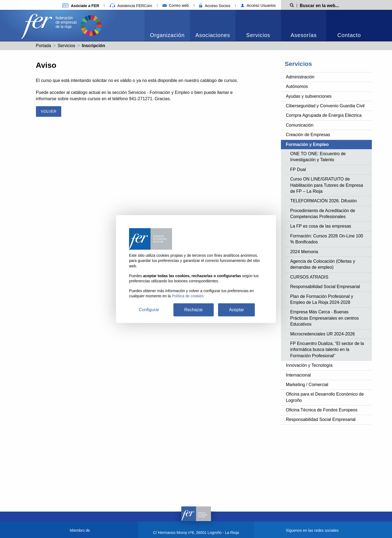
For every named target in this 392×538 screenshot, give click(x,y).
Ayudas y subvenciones (309, 96)
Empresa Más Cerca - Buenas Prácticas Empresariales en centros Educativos (324, 318)
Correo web (176, 5)
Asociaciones (213, 35)
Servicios (258, 35)
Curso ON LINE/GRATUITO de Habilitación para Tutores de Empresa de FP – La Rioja (327, 185)
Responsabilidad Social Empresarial (325, 287)
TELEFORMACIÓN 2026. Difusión (324, 201)
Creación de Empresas (308, 135)
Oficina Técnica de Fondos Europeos (322, 410)
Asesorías (304, 35)
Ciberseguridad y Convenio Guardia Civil (325, 106)
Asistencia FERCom (131, 6)
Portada (44, 46)
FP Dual (298, 169)
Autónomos (297, 86)
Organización (167, 35)
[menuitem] (167, 25)
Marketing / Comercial (307, 385)
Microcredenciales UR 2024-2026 (322, 334)
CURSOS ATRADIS (309, 277)
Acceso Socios (215, 6)
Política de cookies (188, 296)
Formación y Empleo (307, 144)
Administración (300, 77)
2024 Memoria (304, 252)
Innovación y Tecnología (309, 365)
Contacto (349, 35)
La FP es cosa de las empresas (321, 226)
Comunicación (300, 125)
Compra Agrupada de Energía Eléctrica (324, 115)
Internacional (298, 375)
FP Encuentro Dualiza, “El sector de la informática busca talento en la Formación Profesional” (327, 350)
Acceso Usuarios (258, 5)
